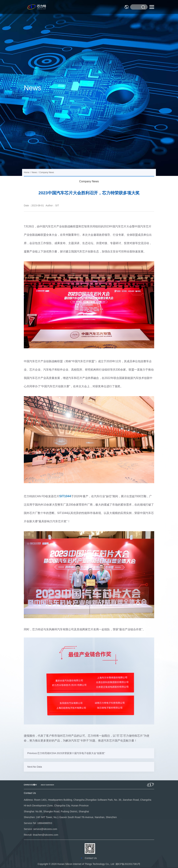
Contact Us (91, 858)
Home (27, 172)
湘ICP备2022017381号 (128, 864)
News (34, 172)
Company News (89, 181)
